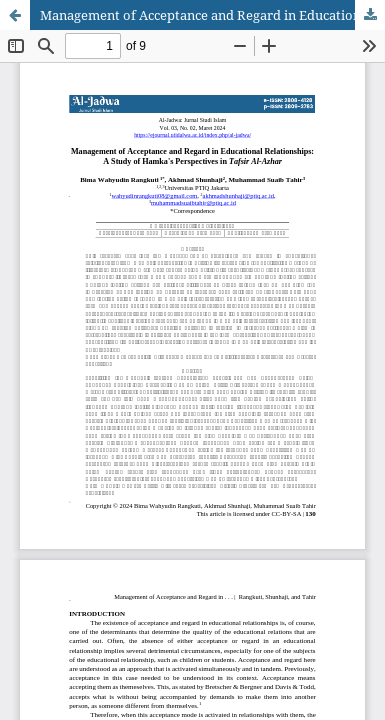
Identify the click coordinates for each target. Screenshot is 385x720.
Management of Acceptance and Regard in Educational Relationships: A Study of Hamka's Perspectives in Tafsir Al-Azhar (212, 15)
